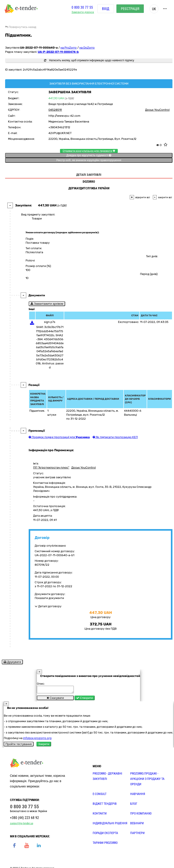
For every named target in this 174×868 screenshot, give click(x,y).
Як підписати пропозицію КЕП (115, 437)
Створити (85, 699)
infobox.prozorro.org (37, 739)
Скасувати (55, 699)
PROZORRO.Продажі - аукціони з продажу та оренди (147, 780)
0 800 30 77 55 (82, 7)
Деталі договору (48, 606)
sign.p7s (50, 322)
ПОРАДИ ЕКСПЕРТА (105, 834)
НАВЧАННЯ (138, 795)
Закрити (44, 745)
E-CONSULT (100, 795)
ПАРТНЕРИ (137, 834)
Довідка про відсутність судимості (89, 155)
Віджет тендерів (105, 805)
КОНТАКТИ (100, 815)
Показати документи (49, 598)
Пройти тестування (19, 745)
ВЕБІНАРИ (137, 825)
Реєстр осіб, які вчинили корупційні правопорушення (89, 160)
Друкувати (12, 662)
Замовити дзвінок (83, 12)
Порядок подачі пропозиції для (59, 437)
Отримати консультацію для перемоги (89, 151)
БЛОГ (134, 805)
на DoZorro (87, 48)
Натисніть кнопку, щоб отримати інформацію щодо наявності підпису (89, 60)
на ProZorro (69, 48)
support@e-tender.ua (22, 825)
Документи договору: (50, 594)
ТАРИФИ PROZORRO (105, 844)
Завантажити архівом (47, 304)
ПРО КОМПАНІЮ (141, 815)
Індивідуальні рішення (110, 825)
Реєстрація (130, 9)
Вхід (106, 9)
